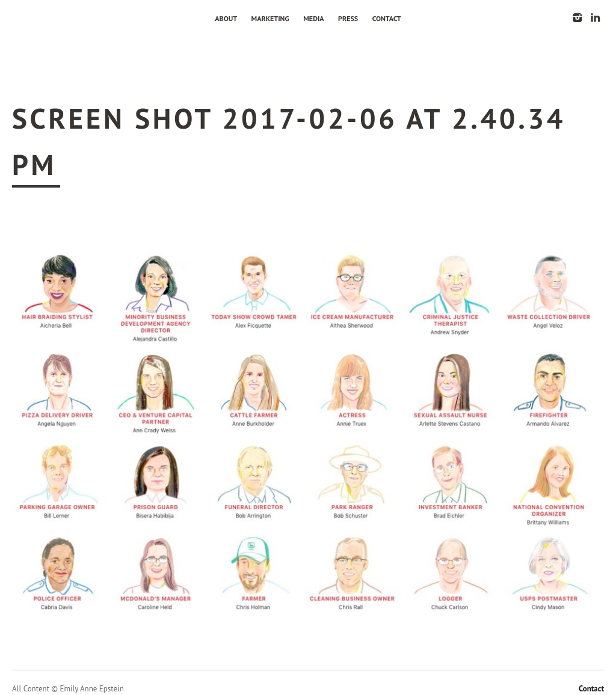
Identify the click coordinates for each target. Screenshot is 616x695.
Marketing (270, 18)
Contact (387, 18)
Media (313, 18)
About (226, 18)
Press (348, 18)
